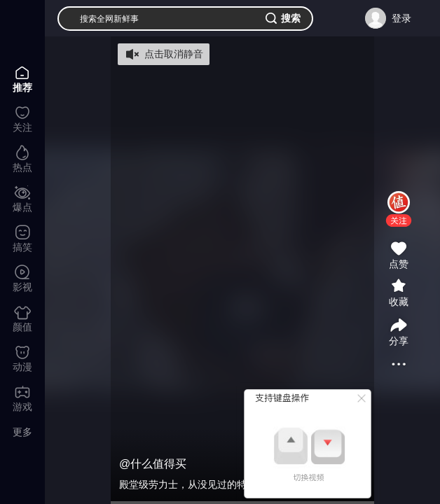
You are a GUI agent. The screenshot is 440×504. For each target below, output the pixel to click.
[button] (399, 220)
